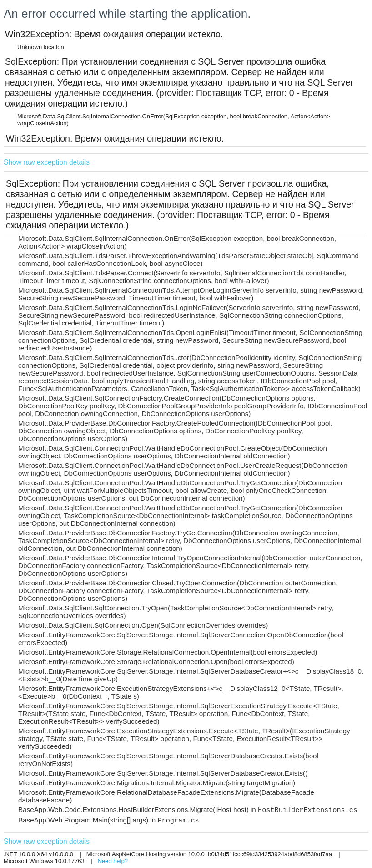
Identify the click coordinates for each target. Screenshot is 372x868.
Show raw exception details (47, 162)
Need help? (113, 861)
